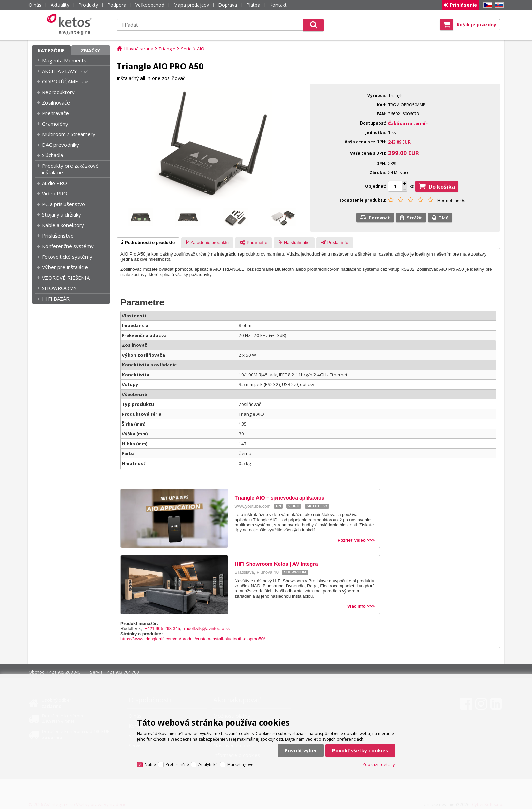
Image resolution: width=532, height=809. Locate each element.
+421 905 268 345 (162, 629)
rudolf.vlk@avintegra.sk (207, 629)
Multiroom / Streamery (69, 134)
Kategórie (51, 50)
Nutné (150, 764)
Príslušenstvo (58, 236)
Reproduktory (58, 92)
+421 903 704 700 (122, 672)
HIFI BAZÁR (56, 299)
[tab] (148, 243)
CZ (487, 5)
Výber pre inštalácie (65, 267)
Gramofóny (55, 124)
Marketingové (240, 764)
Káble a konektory (63, 225)
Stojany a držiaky (62, 214)
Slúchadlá (53, 155)
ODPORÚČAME (60, 81)
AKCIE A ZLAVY (60, 71)
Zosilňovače (56, 102)
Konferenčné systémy (68, 246)
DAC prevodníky (61, 145)
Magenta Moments (64, 60)
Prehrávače (55, 113)
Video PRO (55, 193)
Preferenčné (177, 764)
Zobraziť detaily (379, 764)
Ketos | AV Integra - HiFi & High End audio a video (71, 24)
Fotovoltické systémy (67, 257)
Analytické (208, 764)
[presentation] (148, 243)
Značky (91, 50)
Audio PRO (55, 183)
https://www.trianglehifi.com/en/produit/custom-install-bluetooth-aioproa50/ (193, 639)
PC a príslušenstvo (64, 204)
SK (498, 5)
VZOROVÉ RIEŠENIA (66, 278)
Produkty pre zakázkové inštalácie (70, 169)
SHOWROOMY (59, 288)
